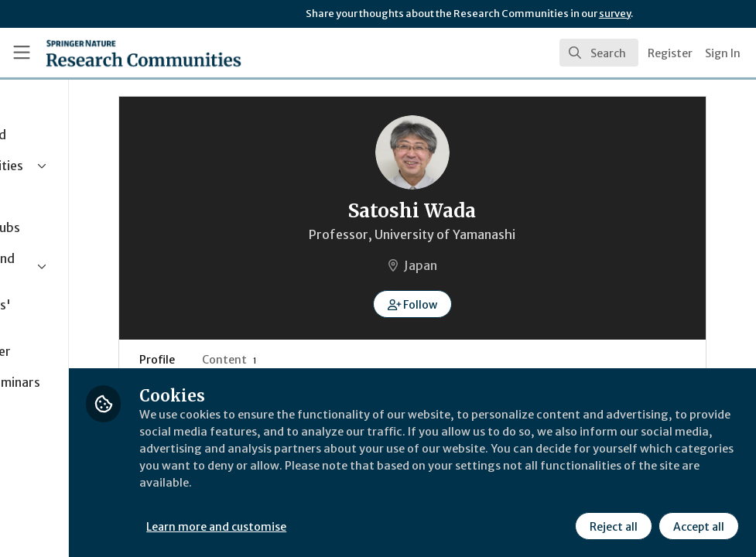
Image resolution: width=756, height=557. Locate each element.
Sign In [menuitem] (723, 53)
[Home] (115, 53)
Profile (262, 360)
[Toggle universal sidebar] (22, 53)
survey (615, 14)
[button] (477, 304)
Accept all (697, 525)
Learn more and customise (347, 525)
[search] (599, 53)
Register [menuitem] (670, 53)
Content (334, 360)
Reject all (612, 525)
